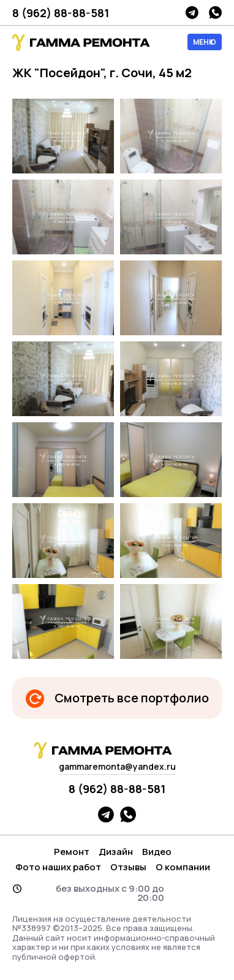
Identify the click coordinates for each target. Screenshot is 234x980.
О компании (183, 867)
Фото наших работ (58, 867)
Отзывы (128, 867)
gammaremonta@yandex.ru (117, 766)
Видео (157, 852)
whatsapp (215, 13)
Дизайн (116, 852)
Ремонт (72, 852)
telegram (192, 13)
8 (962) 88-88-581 (61, 13)
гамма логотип (80, 43)
